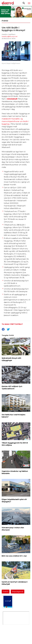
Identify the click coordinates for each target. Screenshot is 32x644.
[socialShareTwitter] (8, 330)
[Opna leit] (24, 3)
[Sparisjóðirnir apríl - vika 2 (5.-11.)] (16, 12)
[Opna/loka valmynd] (29, 3)
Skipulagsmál (18, 592)
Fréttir (6, 592)
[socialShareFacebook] (3, 330)
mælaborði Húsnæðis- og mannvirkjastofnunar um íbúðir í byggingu (15, 121)
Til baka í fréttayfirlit (12, 324)
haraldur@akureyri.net (10, 36)
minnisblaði (12, 99)
